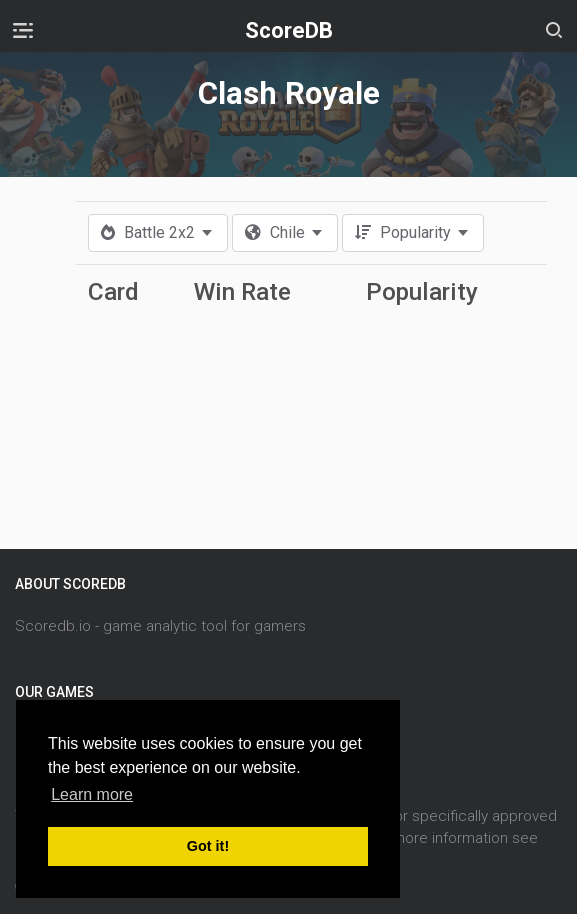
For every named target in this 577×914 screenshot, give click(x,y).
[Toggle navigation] (23, 30)
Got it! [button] (208, 846)
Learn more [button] (92, 794)
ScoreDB (289, 30)
